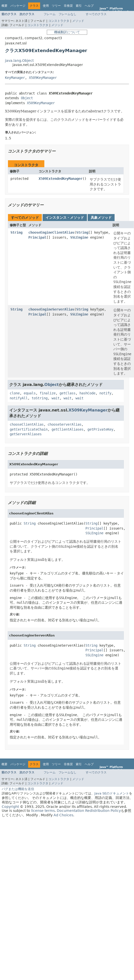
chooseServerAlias (65, 424)
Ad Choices (63, 815)
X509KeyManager (43, 78)
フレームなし (67, 14)
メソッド (78, 21)
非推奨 (68, 6)
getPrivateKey (100, 429)
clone (15, 393)
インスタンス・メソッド (65, 218)
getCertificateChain (29, 429)
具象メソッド (101, 218)
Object (27, 98)
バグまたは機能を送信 (18, 789)
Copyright (10, 807)
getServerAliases (26, 434)
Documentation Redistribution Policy (89, 811)
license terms (43, 811)
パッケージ (18, 6)
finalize (48, 393)
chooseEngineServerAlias (51, 309)
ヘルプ (89, 6)
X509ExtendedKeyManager (61, 179)
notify (105, 393)
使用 (46, 6)
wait (56, 398)
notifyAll (19, 398)
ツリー (56, 6)
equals (30, 393)
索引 (79, 6)
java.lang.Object (19, 61)
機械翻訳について (67, 32)
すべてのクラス (96, 14)
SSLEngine (79, 237)
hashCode (87, 393)
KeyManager (15, 78)
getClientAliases (67, 429)
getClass (67, 393)
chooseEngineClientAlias (51, 232)
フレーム (50, 14)
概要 (4, 6)
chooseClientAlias (27, 424)
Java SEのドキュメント (112, 793)
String (16, 232)
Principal (37, 237)
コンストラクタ (59, 21)
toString (40, 398)
